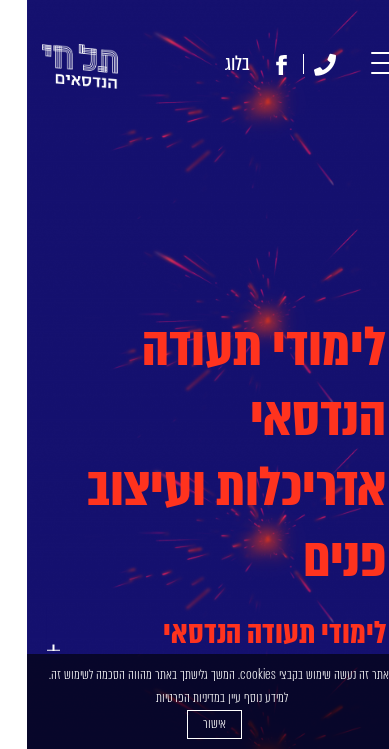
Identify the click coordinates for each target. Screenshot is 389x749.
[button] (361, 64)
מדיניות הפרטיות (161, 697)
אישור (187, 723)
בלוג (210, 63)
